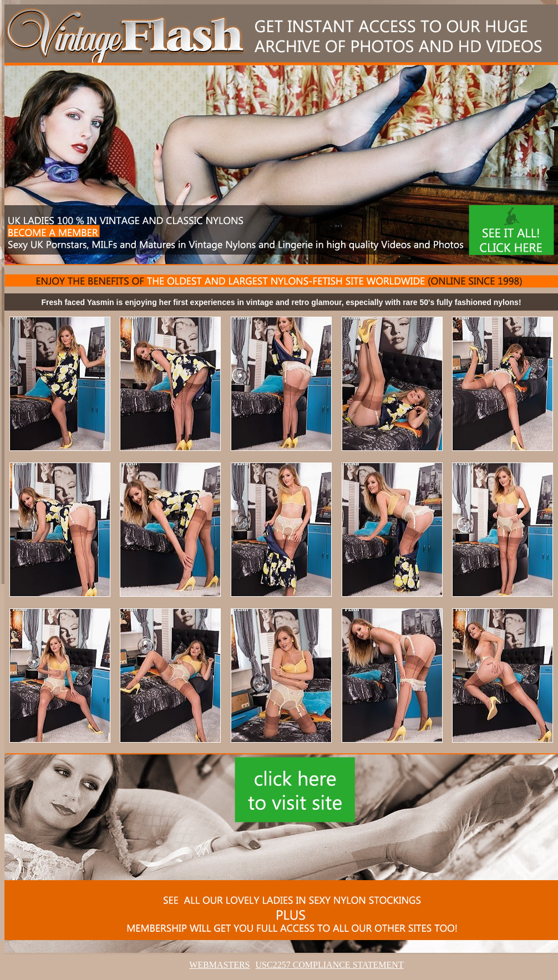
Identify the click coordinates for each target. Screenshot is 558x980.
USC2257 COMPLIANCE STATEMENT (330, 965)
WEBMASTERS (219, 965)
